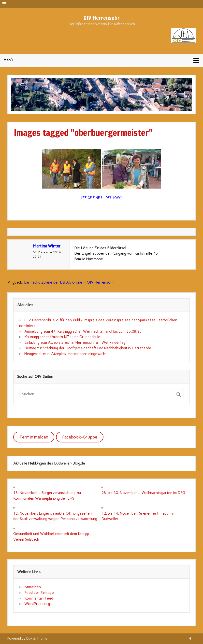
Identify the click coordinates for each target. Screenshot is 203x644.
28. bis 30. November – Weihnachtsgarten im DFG (143, 493)
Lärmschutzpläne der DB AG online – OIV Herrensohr (69, 282)
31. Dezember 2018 (47, 252)
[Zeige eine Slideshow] (101, 198)
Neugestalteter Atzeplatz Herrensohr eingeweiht (65, 354)
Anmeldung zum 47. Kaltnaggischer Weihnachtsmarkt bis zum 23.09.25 (83, 331)
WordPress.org (37, 604)
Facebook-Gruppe (80, 437)
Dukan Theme (37, 638)
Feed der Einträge (39, 593)
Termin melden (34, 437)
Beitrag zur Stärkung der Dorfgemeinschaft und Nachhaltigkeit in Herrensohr (88, 348)
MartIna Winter (47, 246)
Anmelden (33, 587)
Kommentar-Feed (39, 598)
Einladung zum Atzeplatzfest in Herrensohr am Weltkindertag (75, 343)
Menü (8, 60)
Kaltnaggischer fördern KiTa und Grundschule (62, 337)
